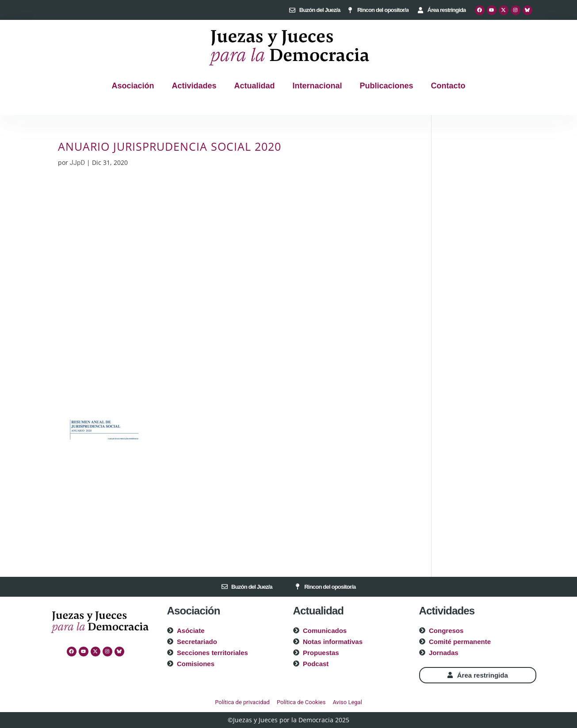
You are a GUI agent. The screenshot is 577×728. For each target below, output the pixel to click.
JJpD (78, 163)
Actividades (194, 86)
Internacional (317, 86)
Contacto (448, 86)
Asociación (133, 86)
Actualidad (254, 86)
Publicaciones (387, 86)
